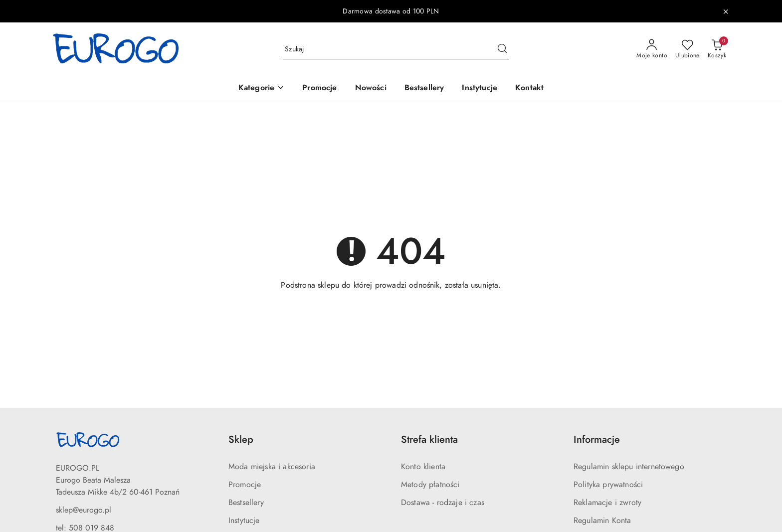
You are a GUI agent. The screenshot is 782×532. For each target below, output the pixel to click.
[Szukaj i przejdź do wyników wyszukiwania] (502, 49)
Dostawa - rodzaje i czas (443, 503)
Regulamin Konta (602, 521)
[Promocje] (319, 89)
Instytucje (244, 521)
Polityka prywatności (608, 485)
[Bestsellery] (424, 89)
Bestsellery (246, 503)
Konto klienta (423, 467)
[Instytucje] (480, 89)
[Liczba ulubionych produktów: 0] (687, 49)
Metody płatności (430, 485)
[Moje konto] (652, 49)
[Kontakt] (529, 89)
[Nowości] (371, 89)
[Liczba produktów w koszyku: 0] (717, 49)
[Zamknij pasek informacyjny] (726, 11)
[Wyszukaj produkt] (396, 49)
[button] (261, 89)
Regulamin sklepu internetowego (629, 467)
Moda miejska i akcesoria (272, 467)
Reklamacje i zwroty (607, 503)
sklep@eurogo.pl (84, 510)
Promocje (245, 485)
